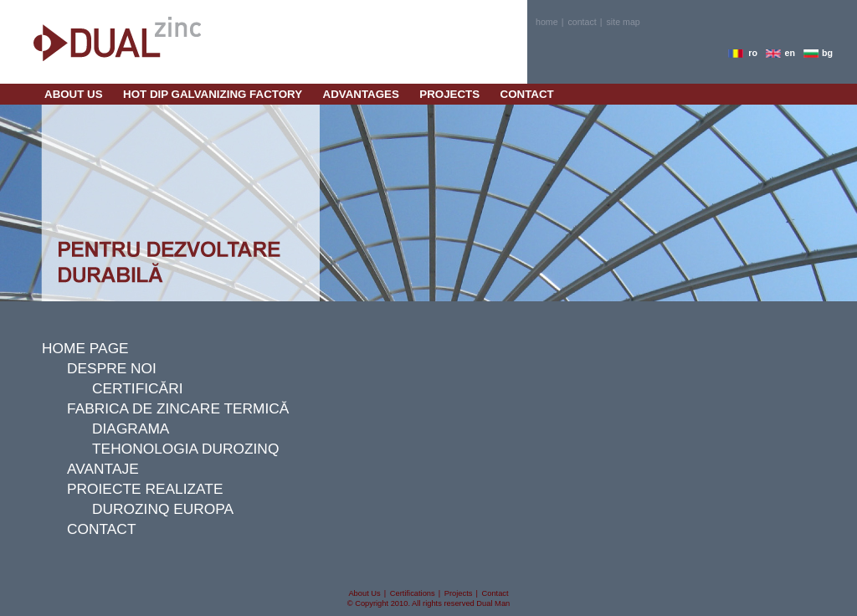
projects (449, 94)
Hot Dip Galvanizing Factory (213, 94)
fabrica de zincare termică (178, 408)
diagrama (131, 429)
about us (74, 94)
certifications (413, 593)
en (790, 53)
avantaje (103, 469)
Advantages (361, 94)
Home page (85, 348)
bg (827, 53)
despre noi (112, 368)
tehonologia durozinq (185, 449)
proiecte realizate (145, 489)
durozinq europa (163, 509)
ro (753, 53)
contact (582, 22)
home (547, 22)
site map (624, 22)
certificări (137, 388)
